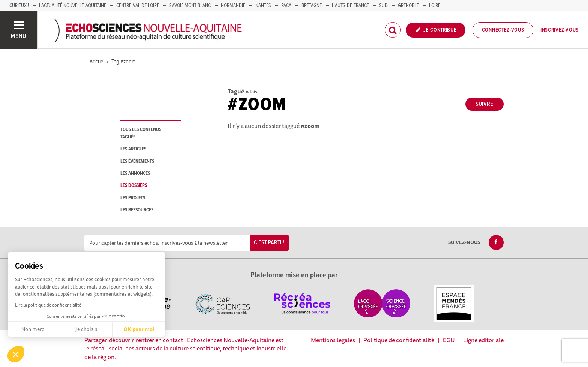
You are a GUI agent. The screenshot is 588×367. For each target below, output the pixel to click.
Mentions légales (333, 340)
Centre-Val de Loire (138, 6)
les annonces (135, 174)
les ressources (137, 210)
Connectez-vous (503, 30)
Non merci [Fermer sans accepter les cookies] (34, 329)
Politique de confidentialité (399, 340)
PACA (286, 6)
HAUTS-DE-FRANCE (350, 6)
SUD (383, 6)
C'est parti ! (269, 243)
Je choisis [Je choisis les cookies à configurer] (86, 329)
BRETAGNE (312, 6)
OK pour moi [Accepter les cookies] (139, 329)
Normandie (233, 6)
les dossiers (134, 186)
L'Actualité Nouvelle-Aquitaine (73, 6)
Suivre (484, 104)
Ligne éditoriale (483, 340)
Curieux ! (19, 6)
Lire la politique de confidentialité (48, 305)
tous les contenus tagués (141, 133)
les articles (133, 149)
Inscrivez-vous (559, 30)
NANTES (263, 6)
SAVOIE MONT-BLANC (190, 6)
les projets (133, 198)
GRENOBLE (408, 6)
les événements (137, 162)
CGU (449, 340)
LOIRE (435, 6)
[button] (16, 354)
